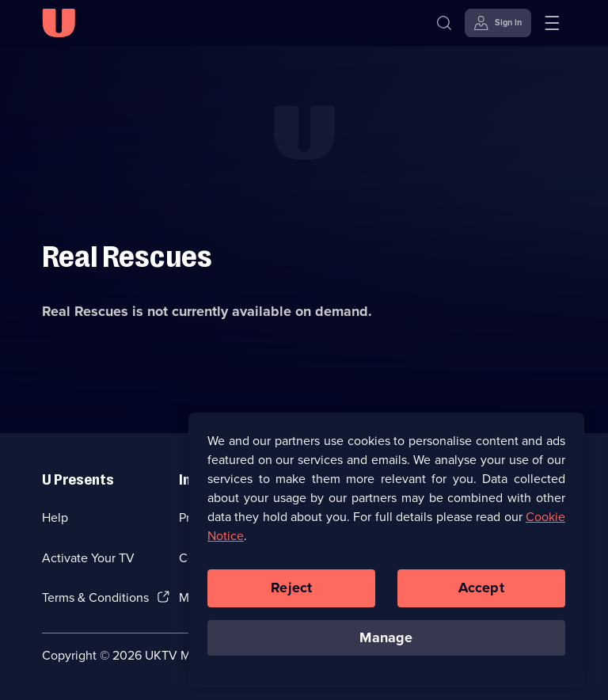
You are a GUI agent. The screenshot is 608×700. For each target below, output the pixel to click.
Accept (481, 596)
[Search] (444, 23)
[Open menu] (552, 23)
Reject (291, 596)
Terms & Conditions (95, 597)
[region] (386, 558)
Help (55, 517)
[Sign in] (498, 23)
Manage (386, 646)
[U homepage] (59, 23)
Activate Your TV (88, 558)
